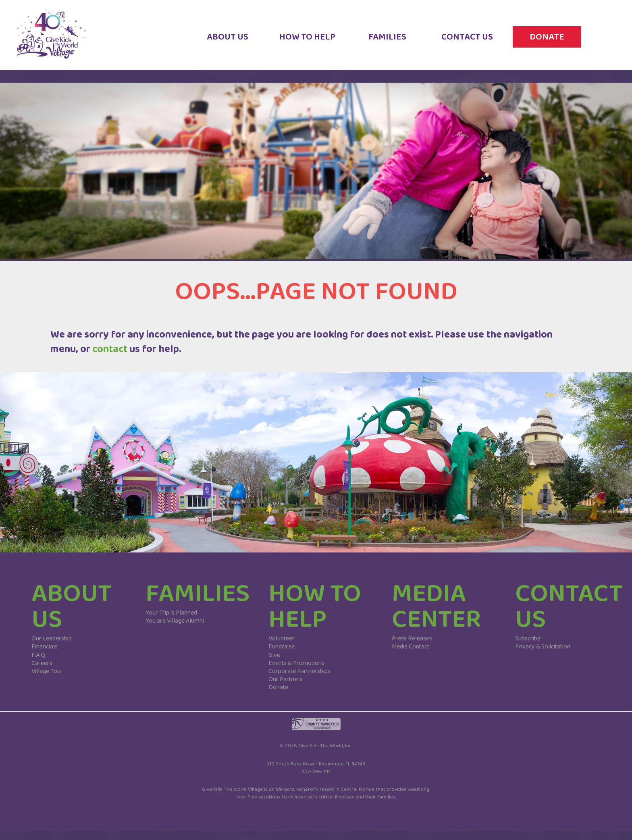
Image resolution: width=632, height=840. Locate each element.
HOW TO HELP (307, 43)
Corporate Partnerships (299, 671)
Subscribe (528, 639)
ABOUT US (228, 43)
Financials (45, 647)
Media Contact (411, 647)
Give (274, 655)
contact (110, 349)
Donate (278, 687)
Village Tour (47, 671)
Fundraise (282, 647)
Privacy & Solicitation (543, 647)
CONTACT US (467, 43)
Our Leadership (52, 639)
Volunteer (282, 639)
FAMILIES (387, 43)
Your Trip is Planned (171, 613)
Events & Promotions (296, 663)
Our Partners (286, 679)
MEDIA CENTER (437, 607)
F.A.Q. (39, 655)
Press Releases (412, 639)
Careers (42, 663)
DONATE (547, 43)
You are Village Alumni (175, 621)
